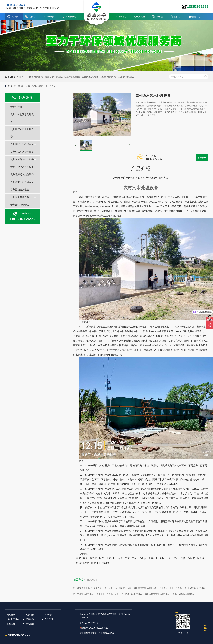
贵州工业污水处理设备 (22, 167)
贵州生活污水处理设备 (22, 152)
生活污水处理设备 (90, 77)
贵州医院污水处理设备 (22, 144)
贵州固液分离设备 (20, 190)
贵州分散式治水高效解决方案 (118, 588)
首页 (20, 86)
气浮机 (20, 77)
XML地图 (84, 633)
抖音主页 (196, 17)
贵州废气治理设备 (20, 205)
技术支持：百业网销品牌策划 (102, 633)
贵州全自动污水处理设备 (170, 588)
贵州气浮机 (16, 107)
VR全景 (50, 17)
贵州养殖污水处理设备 (22, 174)
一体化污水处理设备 (34, 77)
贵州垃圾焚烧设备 (20, 197)
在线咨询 (202, 158)
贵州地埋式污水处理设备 (22, 133)
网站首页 (14, 17)
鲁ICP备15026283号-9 (90, 623)
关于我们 (33, 17)
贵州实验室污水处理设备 (145, 588)
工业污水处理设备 (126, 77)
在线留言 (159, 17)
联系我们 (178, 17)
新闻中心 (123, 17)
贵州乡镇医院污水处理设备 (157, 594)
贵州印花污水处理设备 (132, 594)
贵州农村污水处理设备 (22, 159)
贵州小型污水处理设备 (195, 588)
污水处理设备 (71, 17)
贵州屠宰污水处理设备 (22, 182)
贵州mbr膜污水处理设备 (183, 594)
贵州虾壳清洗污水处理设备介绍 (87, 588)
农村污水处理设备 (108, 77)
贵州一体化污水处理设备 (22, 118)
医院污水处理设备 (73, 77)
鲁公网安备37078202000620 (95, 628)
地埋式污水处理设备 (54, 77)
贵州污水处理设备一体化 (108, 594)
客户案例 (141, 17)
